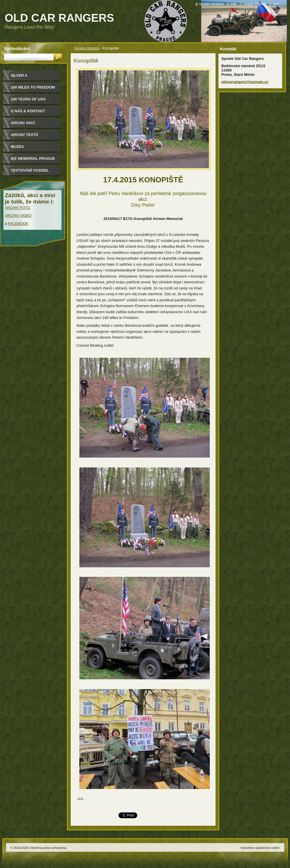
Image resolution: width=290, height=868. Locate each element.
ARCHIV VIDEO (18, 215)
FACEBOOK (18, 224)
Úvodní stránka (87, 48)
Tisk (234, 4)
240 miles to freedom (33, 87)
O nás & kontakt (28, 111)
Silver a (19, 75)
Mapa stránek (255, 4)
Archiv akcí (23, 123)
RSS (276, 4)
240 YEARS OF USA (28, 99)
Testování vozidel (30, 170)
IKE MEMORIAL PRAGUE (33, 158)
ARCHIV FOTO (18, 208)
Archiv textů (24, 135)
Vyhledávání (17, 48)
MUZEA (17, 147)
